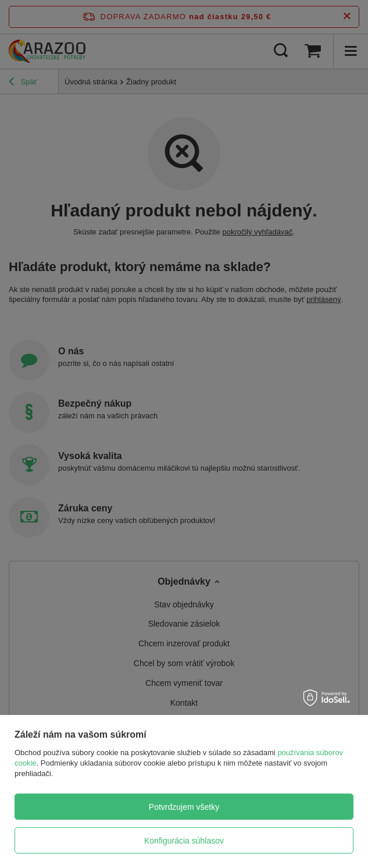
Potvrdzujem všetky (184, 807)
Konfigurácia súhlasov (184, 841)
